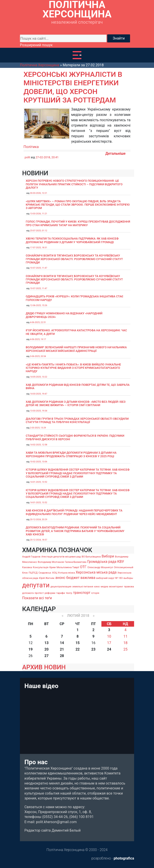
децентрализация (61, 587)
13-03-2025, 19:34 (39, 411)
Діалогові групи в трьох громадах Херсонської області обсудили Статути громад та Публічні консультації (77, 420)
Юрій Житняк (47, 578)
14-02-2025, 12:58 (39, 445)
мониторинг (116, 587)
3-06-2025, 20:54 (38, 356)
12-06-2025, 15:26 (39, 305)
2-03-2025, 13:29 (38, 428)
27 (47, 656)
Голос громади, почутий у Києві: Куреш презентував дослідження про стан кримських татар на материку (78, 223)
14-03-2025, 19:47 (39, 394)
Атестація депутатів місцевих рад (61, 557)
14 (62, 643)
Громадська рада (102, 562)
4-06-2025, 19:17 (38, 339)
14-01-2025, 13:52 (39, 482)
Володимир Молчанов (51, 562)
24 (109, 649)
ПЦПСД (33, 573)
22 (77, 649)
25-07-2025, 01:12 (39, 231)
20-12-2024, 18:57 (39, 540)
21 (62, 649)
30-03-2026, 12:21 (39, 193)
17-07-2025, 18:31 (39, 247)
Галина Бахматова (75, 562)
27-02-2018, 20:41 (47, 157)
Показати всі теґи (37, 598)
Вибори (108, 556)
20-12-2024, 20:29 (39, 519)
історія (95, 593)
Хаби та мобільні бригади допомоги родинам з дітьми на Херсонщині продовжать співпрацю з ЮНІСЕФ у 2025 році (71, 454)
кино (97, 587)
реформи (50, 593)
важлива (88, 578)
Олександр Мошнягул (100, 567)
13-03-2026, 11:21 (39, 214)
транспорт (82, 593)
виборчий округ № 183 (109, 578)
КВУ (121, 562)
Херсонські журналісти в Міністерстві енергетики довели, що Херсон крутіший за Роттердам (73, 87)
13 (47, 643)
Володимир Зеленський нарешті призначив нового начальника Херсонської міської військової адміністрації (76, 349)
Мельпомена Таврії (68, 567)
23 (93, 649)
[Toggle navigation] (77, 55)
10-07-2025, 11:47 (39, 268)
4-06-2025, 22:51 (38, 322)
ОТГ (83, 567)
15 (77, 643)
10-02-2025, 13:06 (39, 462)
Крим (52, 567)
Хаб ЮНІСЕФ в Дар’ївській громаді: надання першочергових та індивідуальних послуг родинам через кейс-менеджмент (74, 512)
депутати (36, 585)
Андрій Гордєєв (31, 557)
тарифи (61, 593)
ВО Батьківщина (91, 557)
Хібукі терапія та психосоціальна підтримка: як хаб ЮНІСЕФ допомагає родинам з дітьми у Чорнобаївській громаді (72, 240)
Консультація (41, 567)
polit (27, 157)
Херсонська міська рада (96, 572)
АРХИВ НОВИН (44, 667)
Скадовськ (45, 573)
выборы (128, 578)
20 (47, 649)
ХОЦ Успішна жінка (63, 573)
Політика (31, 147)
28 (62, 656)
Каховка (27, 567)
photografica (124, 858)
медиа (105, 587)
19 (30, 649)
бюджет (73, 578)
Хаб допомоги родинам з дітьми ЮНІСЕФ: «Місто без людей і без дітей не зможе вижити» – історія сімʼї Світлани (76, 403)
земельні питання (83, 587)
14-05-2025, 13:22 (39, 377)
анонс (60, 578)
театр (69, 593)
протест (39, 593)
